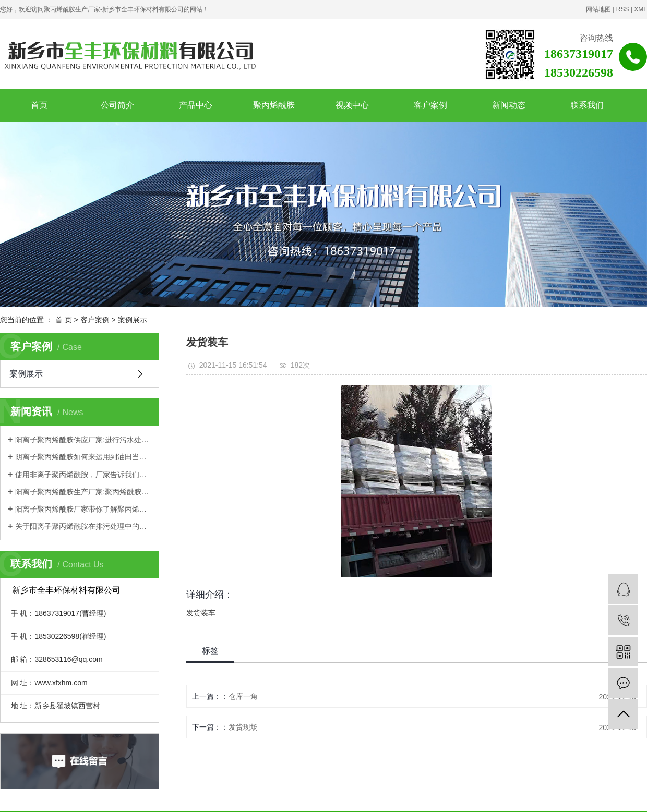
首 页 (64, 320)
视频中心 (352, 105)
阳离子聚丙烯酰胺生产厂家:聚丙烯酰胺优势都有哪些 (83, 492)
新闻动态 (509, 105)
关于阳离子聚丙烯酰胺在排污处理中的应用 (83, 526)
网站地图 (598, 9)
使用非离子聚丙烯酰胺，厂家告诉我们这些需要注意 (83, 475)
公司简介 (117, 105)
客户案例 (430, 105)
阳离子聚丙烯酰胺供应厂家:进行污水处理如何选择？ (83, 440)
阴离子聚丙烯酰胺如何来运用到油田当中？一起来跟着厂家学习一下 (83, 457)
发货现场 (243, 727)
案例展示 (133, 320)
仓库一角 (243, 696)
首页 (39, 105)
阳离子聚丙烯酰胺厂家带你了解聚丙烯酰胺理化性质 (83, 509)
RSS (623, 9)
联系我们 (587, 105)
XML (640, 9)
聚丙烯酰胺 (274, 105)
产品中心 (196, 105)
